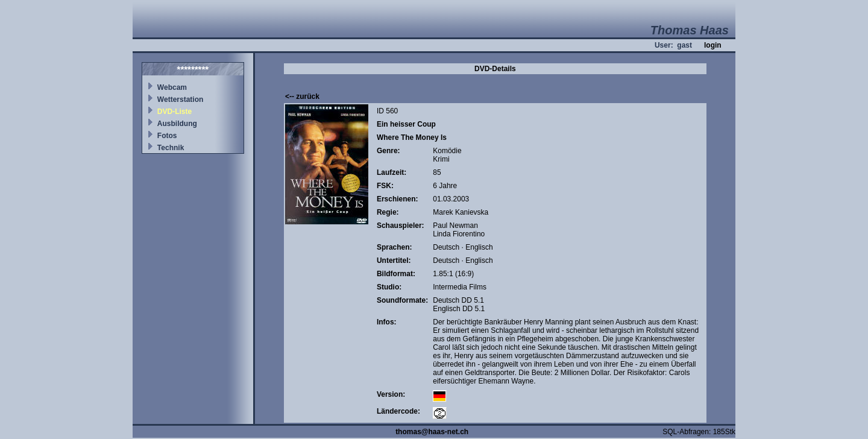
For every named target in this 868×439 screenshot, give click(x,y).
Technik (171, 148)
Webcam (172, 87)
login (713, 45)
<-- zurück (302, 96)
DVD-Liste (175, 112)
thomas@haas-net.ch (432, 432)
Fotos (167, 136)
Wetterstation (180, 99)
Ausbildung (177, 124)
